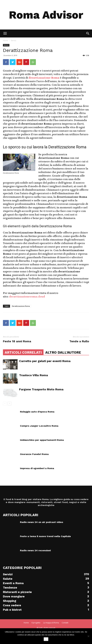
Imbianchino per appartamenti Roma (42, 440)
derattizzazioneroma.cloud (27, 297)
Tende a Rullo (79, 341)
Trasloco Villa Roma (34, 375)
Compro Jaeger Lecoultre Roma (39, 426)
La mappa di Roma (51, 623)
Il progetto (36, 623)
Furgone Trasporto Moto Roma (41, 389)
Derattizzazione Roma (21, 306)
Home (6, 40)
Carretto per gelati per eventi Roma (45, 361)
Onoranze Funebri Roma (34, 454)
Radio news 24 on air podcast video (42, 522)
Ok (46, 639)
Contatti (65, 623)
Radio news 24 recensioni (35, 550)
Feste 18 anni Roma (17, 341)
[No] (88, 636)
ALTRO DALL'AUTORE (63, 352)
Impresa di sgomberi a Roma (37, 468)
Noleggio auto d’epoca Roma (37, 412)
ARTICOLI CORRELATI (23, 352)
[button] (88, 33)
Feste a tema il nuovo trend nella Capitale (45, 536)
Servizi (14, 40)
